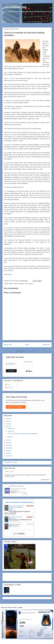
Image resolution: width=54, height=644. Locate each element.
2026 (8, 419)
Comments (9, 388)
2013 (8, 456)
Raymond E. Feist (14, 526)
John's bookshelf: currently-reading (19, 502)
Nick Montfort (13, 510)
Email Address (11, 364)
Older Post (46, 345)
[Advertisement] (15, 576)
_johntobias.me (14, 7)
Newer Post (8, 345)
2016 (8, 448)
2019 (8, 443)
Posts (8, 385)
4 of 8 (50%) (24, 492)
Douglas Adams (10, 476)
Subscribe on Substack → (16, 407)
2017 (8, 445)
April (9, 437)
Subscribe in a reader (11, 462)
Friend (15, 284)
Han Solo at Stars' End (16, 517)
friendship (21, 284)
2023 (8, 424)
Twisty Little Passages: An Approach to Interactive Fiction (17, 507)
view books (25, 494)
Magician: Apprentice (15, 524)
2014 (8, 453)
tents (42, 248)
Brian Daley (12, 518)
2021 (8, 426)
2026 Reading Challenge (16, 486)
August (10, 431)
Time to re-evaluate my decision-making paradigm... (23, 434)
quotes (31, 284)
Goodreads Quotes (45, 480)
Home (27, 345)
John (26, 284)
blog (10, 284)
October (10, 429)
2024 (8, 421)
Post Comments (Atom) (31, 351)
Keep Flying (8, 274)
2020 (8, 440)
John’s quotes (9, 472)
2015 (8, 451)
